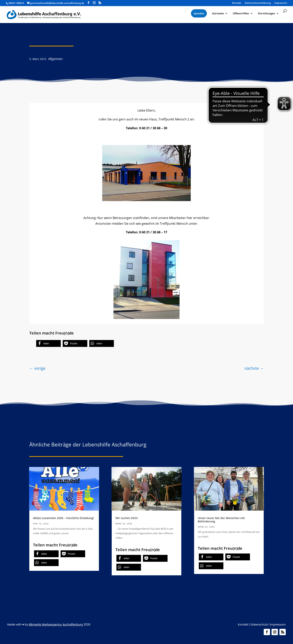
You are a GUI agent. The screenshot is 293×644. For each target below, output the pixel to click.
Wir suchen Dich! (127, 518)
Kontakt (243, 625)
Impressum (278, 625)
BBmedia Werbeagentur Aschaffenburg (56, 625)
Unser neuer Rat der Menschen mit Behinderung (221, 520)
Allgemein (55, 59)
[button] (48, 343)
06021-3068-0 (16, 3)
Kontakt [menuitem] (237, 3)
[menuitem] (199, 13)
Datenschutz (259, 625)
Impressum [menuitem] (281, 3)
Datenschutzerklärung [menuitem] (258, 3)
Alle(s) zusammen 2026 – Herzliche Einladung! (63, 518)
